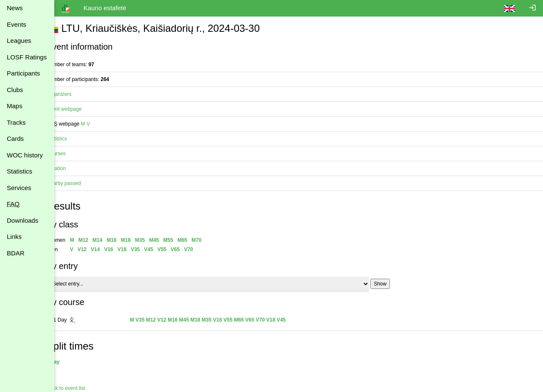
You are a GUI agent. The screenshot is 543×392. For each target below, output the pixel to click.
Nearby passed (78, 183)
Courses (71, 154)
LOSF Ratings (27, 57)
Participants (23, 73)
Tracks (16, 122)
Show (395, 284)
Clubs (15, 90)
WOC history (25, 155)
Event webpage (79, 109)
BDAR (16, 253)
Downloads (22, 220)
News (15, 8)
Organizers (74, 94)
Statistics (20, 171)
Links (14, 237)
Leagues (19, 41)
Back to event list (80, 388)
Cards (15, 139)
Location (71, 168)
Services (19, 188)
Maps (15, 106)
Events (17, 24)
